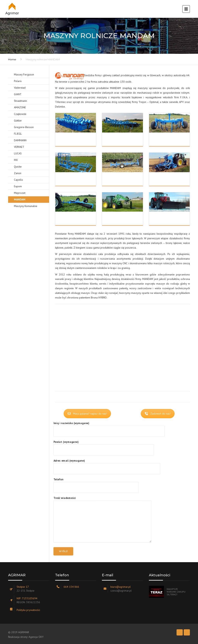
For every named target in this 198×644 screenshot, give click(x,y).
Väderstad (20, 88)
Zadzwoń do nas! (158, 414)
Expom (18, 186)
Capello (18, 180)
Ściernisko (117, 140)
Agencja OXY (36, 637)
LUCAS (18, 153)
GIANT (18, 94)
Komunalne (165, 220)
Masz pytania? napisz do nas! (87, 414)
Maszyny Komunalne (26, 206)
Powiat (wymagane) (104, 447)
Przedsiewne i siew (168, 180)
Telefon (97, 483)
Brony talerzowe (71, 140)
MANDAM (20, 199)
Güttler (18, 121)
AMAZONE (20, 107)
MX (16, 160)
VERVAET (19, 147)
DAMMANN (20, 140)
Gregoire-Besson (24, 127)
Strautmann (20, 101)
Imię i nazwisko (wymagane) (109, 429)
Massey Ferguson (24, 74)
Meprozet (20, 193)
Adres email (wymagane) (107, 465)
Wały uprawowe (71, 220)
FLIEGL (18, 134)
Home (12, 59)
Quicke (18, 167)
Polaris (18, 81)
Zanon (18, 173)
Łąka (64, 180)
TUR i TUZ (115, 220)
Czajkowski (20, 114)
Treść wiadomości (103, 518)
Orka (111, 180)
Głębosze (163, 140)
